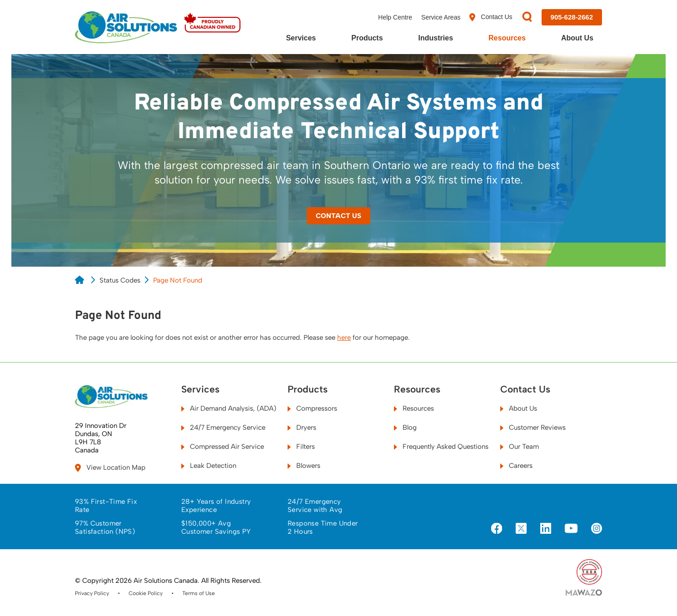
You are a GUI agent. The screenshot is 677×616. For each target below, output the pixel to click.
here (344, 338)
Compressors (312, 408)
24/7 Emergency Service (223, 427)
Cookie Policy (146, 593)
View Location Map (110, 468)
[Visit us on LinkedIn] (546, 529)
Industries (436, 38)
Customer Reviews (533, 427)
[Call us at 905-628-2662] (572, 17)
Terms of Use (199, 593)
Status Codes (120, 280)
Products (367, 38)
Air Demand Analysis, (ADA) (229, 408)
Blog (405, 427)
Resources (507, 38)
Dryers (302, 427)
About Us (577, 38)
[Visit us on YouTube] (571, 529)
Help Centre (395, 17)
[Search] (527, 17)
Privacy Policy (92, 593)
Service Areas (441, 17)
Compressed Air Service (223, 447)
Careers (516, 466)
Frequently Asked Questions (441, 447)
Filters (301, 447)
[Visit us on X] (521, 529)
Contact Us (491, 17)
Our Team (520, 447)
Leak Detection (209, 466)
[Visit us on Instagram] (597, 529)
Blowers (304, 466)
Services (301, 38)
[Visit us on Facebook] (497, 529)
